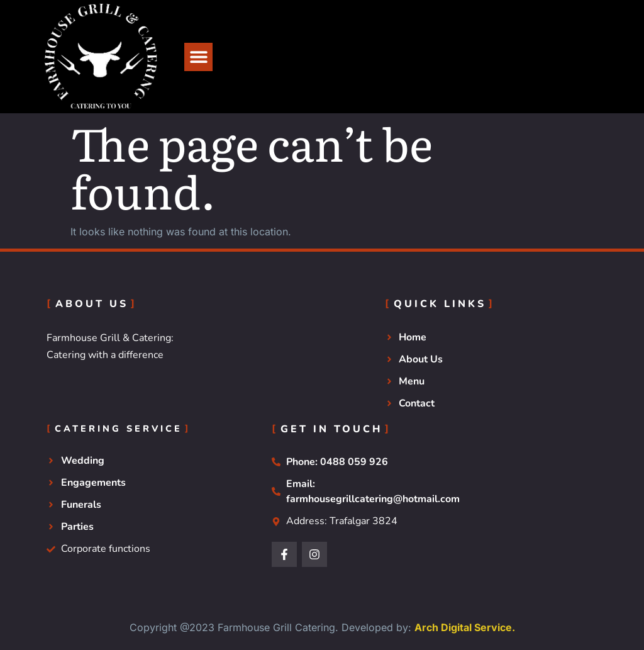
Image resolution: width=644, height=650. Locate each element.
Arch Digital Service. (465, 627)
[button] (198, 57)
